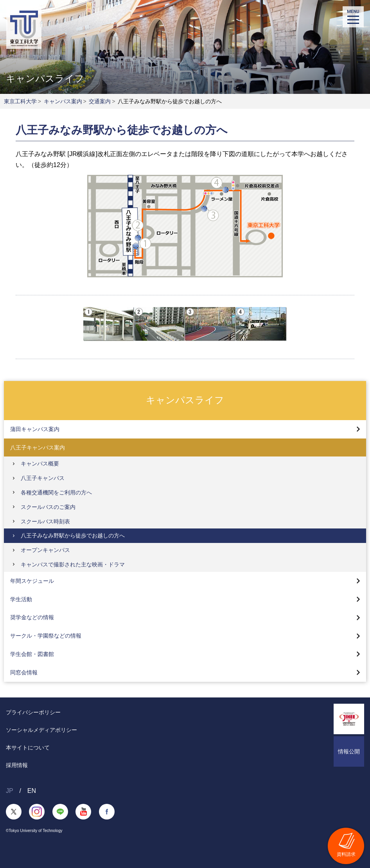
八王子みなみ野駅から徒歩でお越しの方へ (73, 536)
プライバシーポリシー (33, 712)
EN (32, 791)
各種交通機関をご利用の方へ (56, 492)
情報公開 (349, 751)
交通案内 (100, 101)
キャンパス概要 (40, 464)
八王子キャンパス (43, 478)
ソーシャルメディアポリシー (41, 730)
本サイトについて (28, 748)
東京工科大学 (20, 101)
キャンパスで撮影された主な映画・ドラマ (73, 564)
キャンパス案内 (63, 101)
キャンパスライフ (185, 400)
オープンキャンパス (45, 550)
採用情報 (17, 765)
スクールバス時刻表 (45, 521)
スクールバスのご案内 (48, 507)
